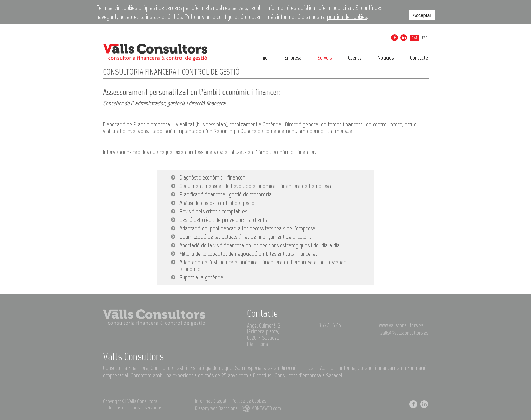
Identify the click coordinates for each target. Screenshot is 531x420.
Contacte (419, 58)
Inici (264, 58)
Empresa (293, 58)
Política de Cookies (249, 401)
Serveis (325, 58)
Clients (355, 58)
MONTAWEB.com (261, 408)
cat (415, 38)
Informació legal (210, 401)
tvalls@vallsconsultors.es (403, 333)
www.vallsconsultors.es (401, 325)
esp (425, 38)
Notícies (386, 58)
